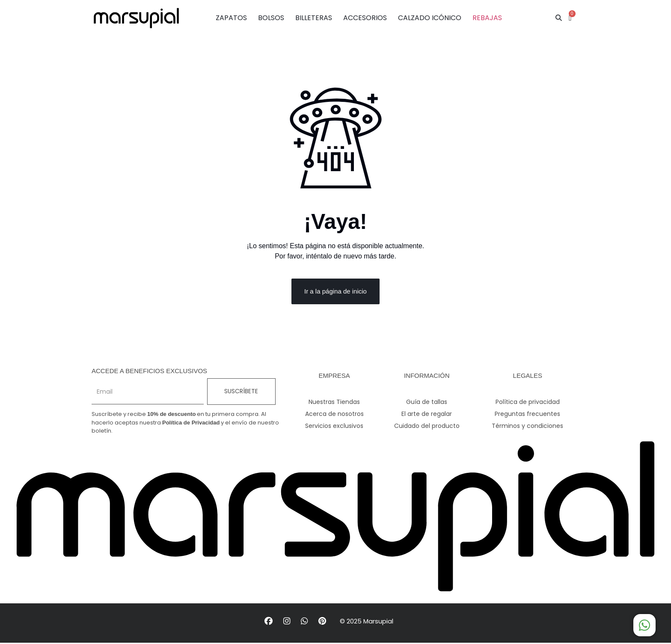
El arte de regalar (427, 415)
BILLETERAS (314, 18)
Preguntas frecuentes (527, 415)
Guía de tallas (427, 403)
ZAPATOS (231, 18)
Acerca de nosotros (334, 415)
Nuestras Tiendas (334, 403)
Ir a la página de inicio (335, 292)
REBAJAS (487, 18)
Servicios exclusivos (334, 427)
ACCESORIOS (365, 18)
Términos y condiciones (527, 427)
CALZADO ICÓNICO (430, 18)
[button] (558, 18)
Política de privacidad (528, 403)
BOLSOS (271, 18)
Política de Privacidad (191, 423)
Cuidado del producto (427, 427)
